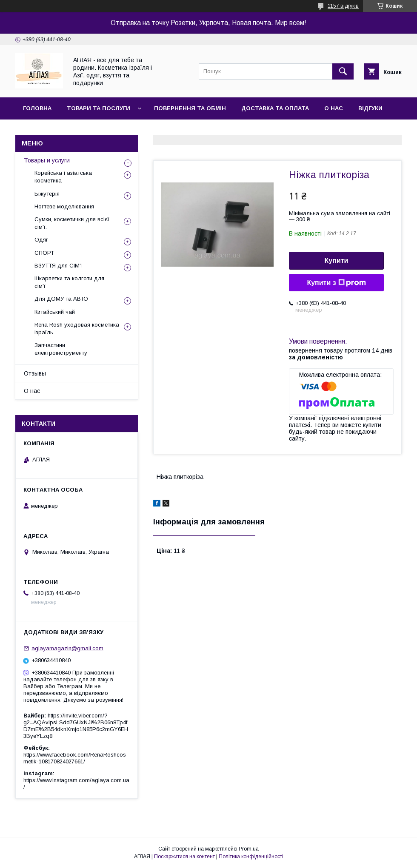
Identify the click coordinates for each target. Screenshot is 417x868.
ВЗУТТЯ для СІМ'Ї (59, 266)
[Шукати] (343, 71)
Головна (37, 108)
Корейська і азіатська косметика (63, 177)
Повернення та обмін (190, 108)
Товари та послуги (99, 108)
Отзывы (35, 373)
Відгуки (370, 108)
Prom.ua (249, 849)
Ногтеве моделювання (64, 206)
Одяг (41, 240)
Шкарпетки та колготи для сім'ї (69, 282)
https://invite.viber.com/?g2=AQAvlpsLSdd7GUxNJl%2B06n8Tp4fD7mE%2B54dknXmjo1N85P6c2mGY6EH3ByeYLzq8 (76, 726)
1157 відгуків (343, 6)
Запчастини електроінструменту (61, 349)
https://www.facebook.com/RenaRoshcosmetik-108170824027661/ (75, 758)
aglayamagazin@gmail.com (67, 648)
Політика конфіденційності (251, 857)
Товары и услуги (47, 160)
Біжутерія (47, 194)
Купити (337, 260)
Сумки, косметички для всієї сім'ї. (72, 223)
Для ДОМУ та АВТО (61, 299)
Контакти (39, 130)
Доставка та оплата (275, 108)
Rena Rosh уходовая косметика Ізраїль (77, 329)
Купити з (336, 283)
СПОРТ (44, 253)
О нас (334, 108)
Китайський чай (55, 312)
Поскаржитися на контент (184, 857)
